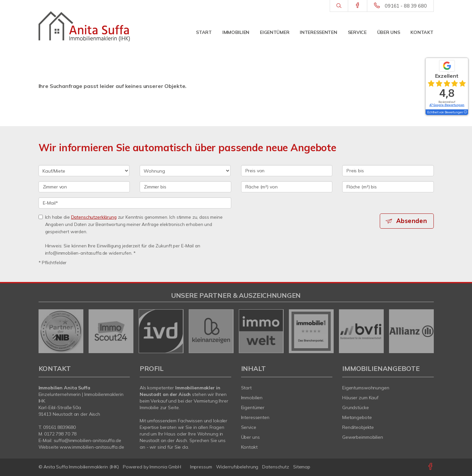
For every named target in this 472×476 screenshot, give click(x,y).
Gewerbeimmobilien (363, 437)
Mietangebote (357, 417)
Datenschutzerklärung (94, 217)
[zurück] (46, 331)
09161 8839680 (59, 427)
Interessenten (318, 32)
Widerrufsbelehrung (237, 467)
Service (357, 32)
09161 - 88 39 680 (406, 6)
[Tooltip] (465, 112)
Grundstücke (356, 407)
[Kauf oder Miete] (84, 171)
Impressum (201, 467)
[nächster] (426, 331)
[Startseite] (84, 26)
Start (204, 32)
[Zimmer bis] (185, 187)
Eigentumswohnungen (366, 388)
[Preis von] (287, 171)
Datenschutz (276, 467)
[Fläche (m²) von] (287, 187)
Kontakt (422, 32)
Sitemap (302, 467)
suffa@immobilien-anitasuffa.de (87, 440)
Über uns (389, 32)
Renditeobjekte (358, 427)
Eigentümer (275, 32)
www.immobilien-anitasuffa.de (92, 447)
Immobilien (236, 32)
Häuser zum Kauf (360, 398)
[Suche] (339, 6)
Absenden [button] (412, 221)
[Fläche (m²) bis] (388, 187)
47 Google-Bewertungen (447, 105)
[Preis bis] (388, 171)
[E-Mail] (135, 203)
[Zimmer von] (84, 187)
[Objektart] (185, 171)
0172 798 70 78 (60, 434)
